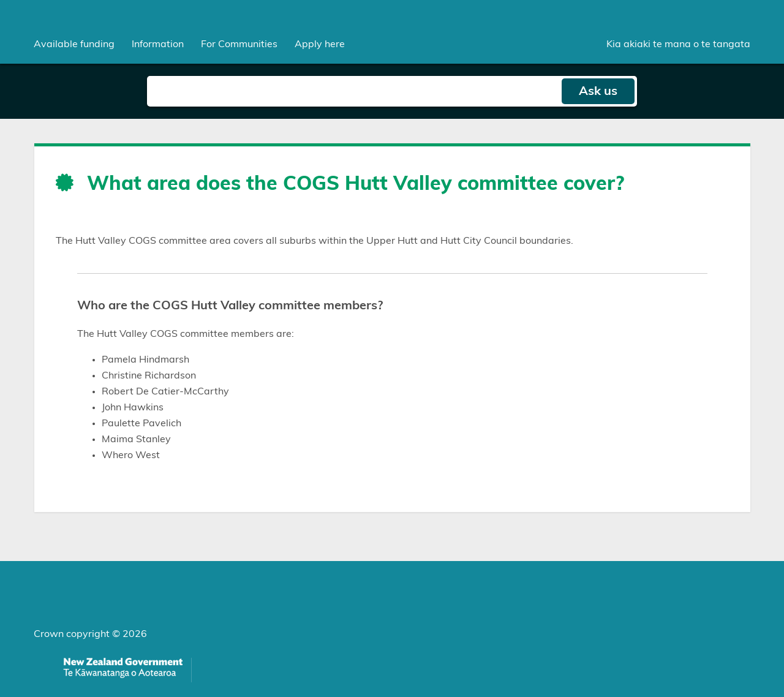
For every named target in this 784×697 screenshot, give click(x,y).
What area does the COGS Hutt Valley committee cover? (356, 184)
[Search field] (354, 91)
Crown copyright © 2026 (90, 634)
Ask (598, 91)
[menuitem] (74, 44)
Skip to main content (0, 0)
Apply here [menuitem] (320, 44)
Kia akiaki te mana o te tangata (678, 44)
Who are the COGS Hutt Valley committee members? (230, 306)
